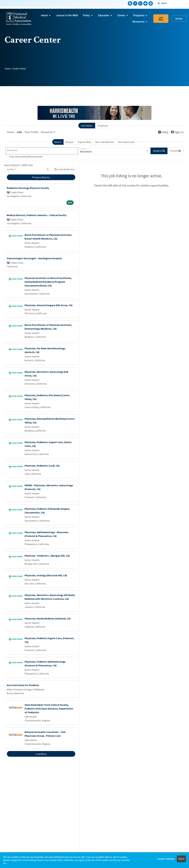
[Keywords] (42, 151)
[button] (176, 151)
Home (8, 69)
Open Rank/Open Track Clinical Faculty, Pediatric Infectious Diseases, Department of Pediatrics (49, 709)
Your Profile (31, 132)
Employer (103, 126)
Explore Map (84, 142)
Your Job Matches (105, 142)
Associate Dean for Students (23, 685)
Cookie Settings (166, 859)
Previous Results (41, 177)
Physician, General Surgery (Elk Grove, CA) (49, 305)
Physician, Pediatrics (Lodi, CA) (42, 466)
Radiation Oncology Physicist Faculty (28, 188)
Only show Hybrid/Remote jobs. (26, 156)
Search (58, 142)
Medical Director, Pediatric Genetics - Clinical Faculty (37, 215)
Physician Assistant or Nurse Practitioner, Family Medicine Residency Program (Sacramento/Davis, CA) (48, 282)
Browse (70, 142)
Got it (181, 859)
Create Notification (65, 169)
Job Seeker (87, 126)
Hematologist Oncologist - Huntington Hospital (34, 258)
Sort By (10, 169)
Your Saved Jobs (126, 142)
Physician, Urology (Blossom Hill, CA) (46, 575)
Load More (41, 754)
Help (163, 132)
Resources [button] (47, 132)
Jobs (19, 132)
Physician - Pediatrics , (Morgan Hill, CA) (47, 556)
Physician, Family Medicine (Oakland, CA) (48, 618)
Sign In (177, 132)
